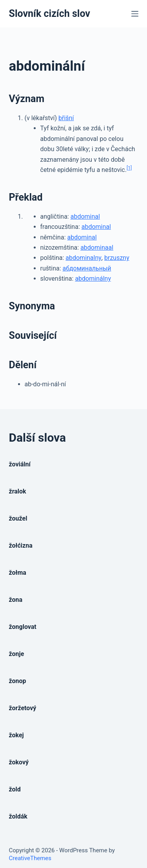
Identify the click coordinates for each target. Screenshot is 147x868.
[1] (129, 168)
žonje (17, 654)
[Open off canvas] (135, 14)
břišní (66, 118)
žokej (16, 735)
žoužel (18, 518)
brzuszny (117, 258)
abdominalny (83, 258)
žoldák (18, 816)
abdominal (85, 217)
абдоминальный (87, 268)
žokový (19, 762)
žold (15, 789)
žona (16, 600)
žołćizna (21, 545)
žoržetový (23, 708)
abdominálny (93, 279)
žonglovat (23, 627)
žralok (18, 491)
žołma (18, 573)
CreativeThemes (30, 858)
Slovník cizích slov (50, 14)
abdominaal (97, 248)
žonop (18, 681)
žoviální (20, 464)
